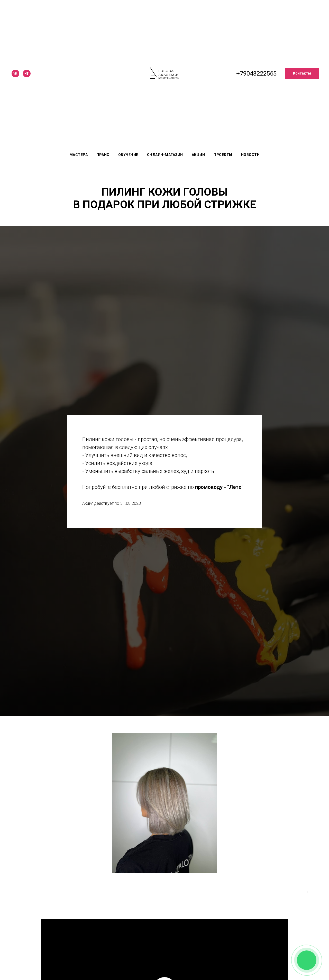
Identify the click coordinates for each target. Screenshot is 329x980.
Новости (250, 155)
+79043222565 (256, 74)
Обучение (128, 155)
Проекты (223, 155)
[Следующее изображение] (307, 892)
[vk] (15, 74)
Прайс (103, 155)
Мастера (79, 155)
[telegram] (27, 74)
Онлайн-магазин (165, 155)
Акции (198, 155)
